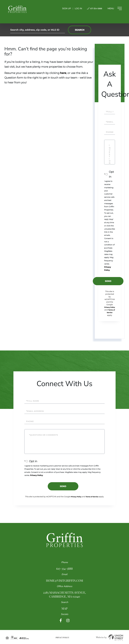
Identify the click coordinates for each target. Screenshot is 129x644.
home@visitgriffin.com (64, 581)
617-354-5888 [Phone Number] (92, 8)
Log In (75, 8)
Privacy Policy (110, 307)
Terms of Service (92, 497)
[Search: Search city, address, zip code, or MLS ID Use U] (38, 30)
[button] (80, 30)
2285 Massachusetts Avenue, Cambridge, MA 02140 (64, 594)
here (63, 73)
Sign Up (63, 8)
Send (108, 281)
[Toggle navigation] (114, 8)
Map (64, 608)
